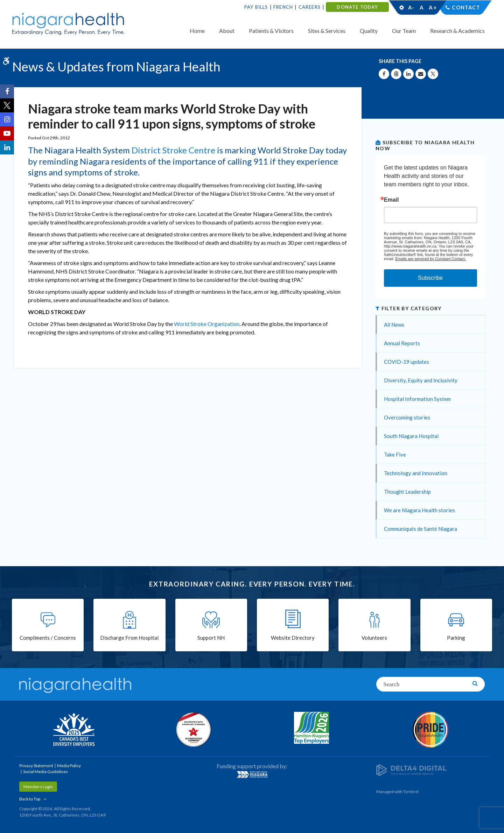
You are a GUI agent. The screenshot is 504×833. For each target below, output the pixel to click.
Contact (466, 7)
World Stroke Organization (207, 324)
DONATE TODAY (357, 7)
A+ (432, 7)
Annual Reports (402, 343)
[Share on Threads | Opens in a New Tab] (396, 74)
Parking (456, 638)
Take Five (395, 454)
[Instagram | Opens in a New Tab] (7, 119)
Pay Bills (256, 7)
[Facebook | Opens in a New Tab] (7, 91)
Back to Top (30, 799)
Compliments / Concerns (48, 638)
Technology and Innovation (416, 473)
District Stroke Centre (173, 150)
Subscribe (430, 278)
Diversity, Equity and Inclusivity (421, 380)
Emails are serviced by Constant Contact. (430, 259)
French (283, 7)
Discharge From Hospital (129, 638)
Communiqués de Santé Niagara (421, 529)
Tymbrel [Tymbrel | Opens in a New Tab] (411, 792)
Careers (310, 7)
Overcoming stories (407, 417)
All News (394, 325)
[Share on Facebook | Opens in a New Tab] (384, 74)
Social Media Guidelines (45, 772)
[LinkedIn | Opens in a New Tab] (7, 147)
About (227, 31)
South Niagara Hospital (411, 436)
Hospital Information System (417, 399)
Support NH (211, 638)
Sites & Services (327, 31)
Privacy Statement (36, 766)
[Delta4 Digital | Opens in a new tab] (411, 769)
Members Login (38, 787)
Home (197, 31)
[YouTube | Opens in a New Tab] (7, 133)
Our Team (404, 31)
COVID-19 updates (407, 362)
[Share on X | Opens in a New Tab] (433, 74)
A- (411, 7)
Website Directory (293, 638)
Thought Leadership (407, 492)
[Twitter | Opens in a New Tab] (7, 105)
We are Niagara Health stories (419, 510)
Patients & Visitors (271, 31)
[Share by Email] (421, 74)
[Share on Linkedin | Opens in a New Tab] (408, 74)
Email (391, 200)
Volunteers (374, 638)
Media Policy (69, 766)
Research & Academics (457, 31)
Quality (369, 31)
